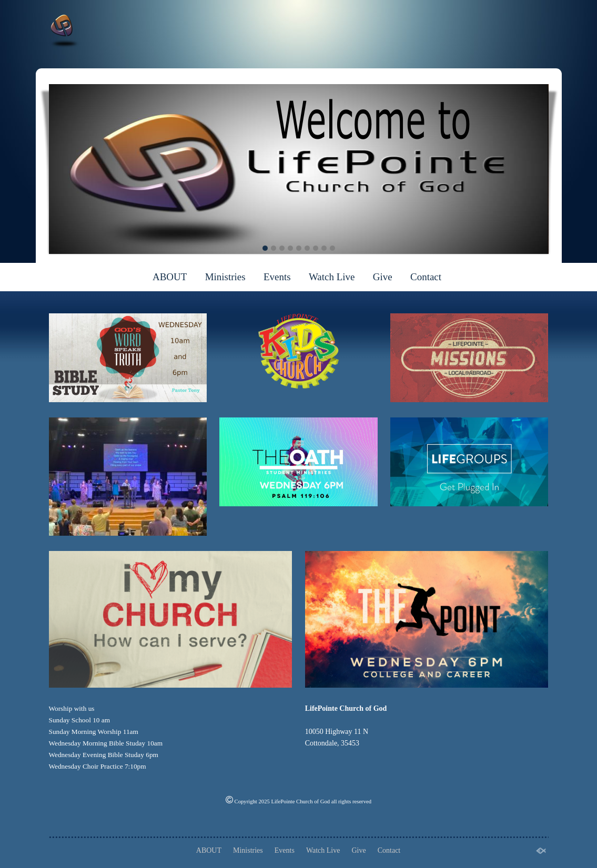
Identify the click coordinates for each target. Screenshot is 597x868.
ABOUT (170, 277)
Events (277, 277)
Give (383, 277)
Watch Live (332, 277)
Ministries (225, 277)
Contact (426, 277)
